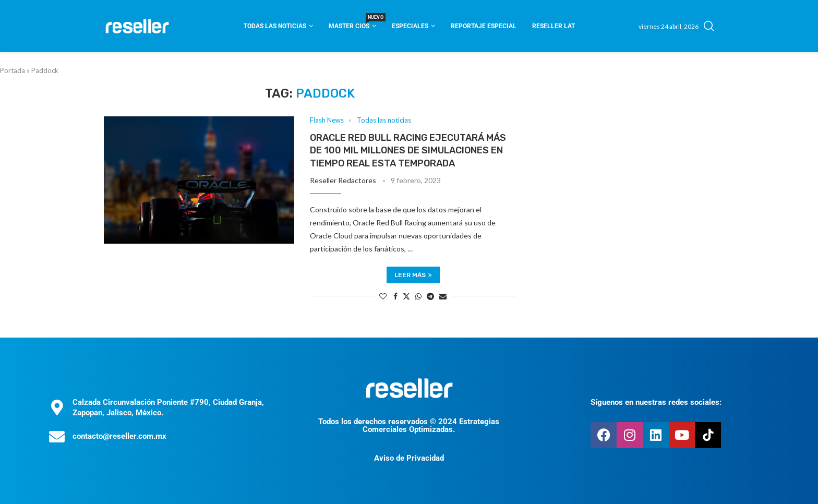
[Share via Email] (443, 296)
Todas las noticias (275, 26)
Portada (13, 70)
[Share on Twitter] (406, 296)
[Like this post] (383, 296)
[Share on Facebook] (395, 296)
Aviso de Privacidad (409, 458)
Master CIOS (352, 23)
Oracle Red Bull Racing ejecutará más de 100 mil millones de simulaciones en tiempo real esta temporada (408, 151)
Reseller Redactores (343, 180)
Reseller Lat (554, 26)
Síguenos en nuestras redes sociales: (656, 402)
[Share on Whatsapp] (418, 296)
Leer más (413, 275)
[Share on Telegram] (430, 296)
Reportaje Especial (484, 26)
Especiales (410, 26)
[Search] (709, 26)
